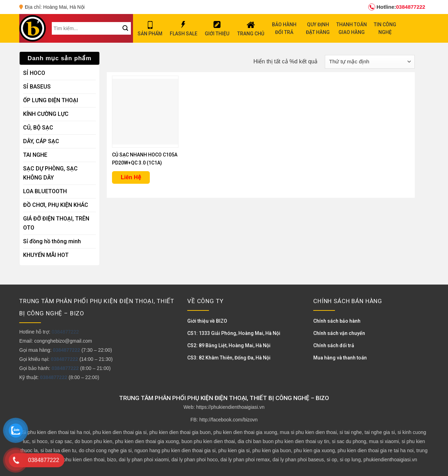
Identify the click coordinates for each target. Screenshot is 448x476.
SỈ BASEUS (37, 87)
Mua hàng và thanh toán (340, 358)
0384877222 (397, 7)
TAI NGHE (35, 155)
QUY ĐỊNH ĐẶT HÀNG (318, 28)
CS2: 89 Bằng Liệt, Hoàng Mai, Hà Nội (229, 345)
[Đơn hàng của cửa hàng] (370, 62)
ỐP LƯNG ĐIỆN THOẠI (51, 100)
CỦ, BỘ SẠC (38, 128)
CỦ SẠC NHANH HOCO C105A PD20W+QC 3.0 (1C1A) (145, 159)
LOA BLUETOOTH (45, 191)
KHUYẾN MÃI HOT (46, 255)
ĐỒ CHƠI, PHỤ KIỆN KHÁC (56, 205)
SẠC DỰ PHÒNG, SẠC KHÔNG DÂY (50, 173)
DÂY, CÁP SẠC (41, 141)
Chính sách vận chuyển (339, 333)
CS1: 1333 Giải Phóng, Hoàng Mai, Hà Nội (234, 333)
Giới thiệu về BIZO (207, 321)
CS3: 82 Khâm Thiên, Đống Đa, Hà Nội (229, 358)
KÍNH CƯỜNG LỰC (46, 114)
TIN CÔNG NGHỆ (385, 28)
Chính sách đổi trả (334, 345)
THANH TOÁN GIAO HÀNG (352, 28)
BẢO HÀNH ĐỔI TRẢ (284, 28)
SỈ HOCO (34, 73)
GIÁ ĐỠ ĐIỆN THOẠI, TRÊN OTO (56, 223)
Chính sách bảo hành (337, 321)
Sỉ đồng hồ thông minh (52, 241)
